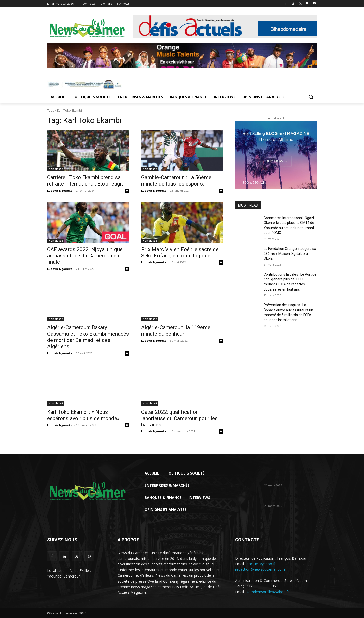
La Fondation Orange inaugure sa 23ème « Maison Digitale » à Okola (290, 253)
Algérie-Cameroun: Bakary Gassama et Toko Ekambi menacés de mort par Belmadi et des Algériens (88, 337)
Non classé (56, 169)
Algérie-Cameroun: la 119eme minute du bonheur (176, 331)
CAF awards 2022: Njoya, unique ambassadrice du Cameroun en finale (85, 256)
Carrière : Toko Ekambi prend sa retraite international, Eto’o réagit (85, 181)
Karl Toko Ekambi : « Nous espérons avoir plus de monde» (83, 415)
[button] (311, 97)
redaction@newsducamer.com (260, 569)
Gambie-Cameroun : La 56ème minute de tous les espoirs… (176, 181)
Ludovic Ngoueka (60, 190)
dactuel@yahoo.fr (261, 564)
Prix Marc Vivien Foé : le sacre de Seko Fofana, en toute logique (180, 252)
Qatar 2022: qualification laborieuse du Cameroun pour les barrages (179, 418)
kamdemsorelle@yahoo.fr (268, 592)
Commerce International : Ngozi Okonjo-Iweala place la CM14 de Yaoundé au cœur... (290, 475)
